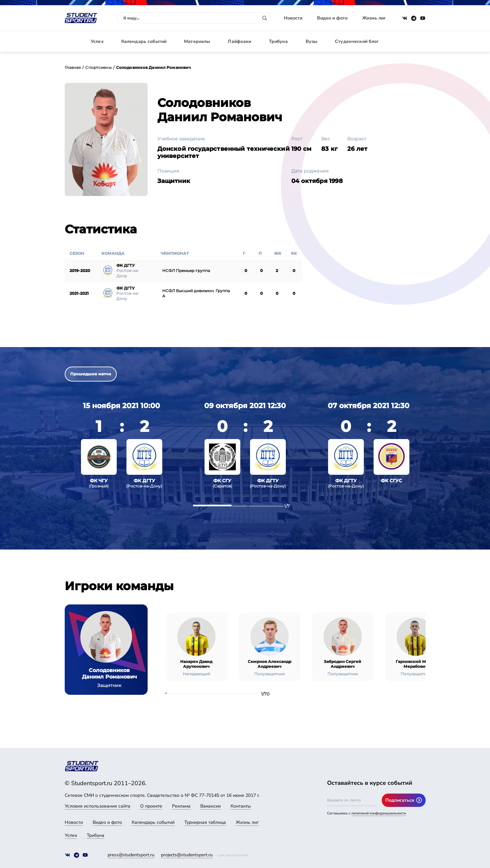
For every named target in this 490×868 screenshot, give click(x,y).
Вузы (312, 41)
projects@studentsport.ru (187, 855)
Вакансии (211, 806)
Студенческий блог (357, 41)
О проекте (151, 806)
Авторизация (411, 41)
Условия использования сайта (98, 806)
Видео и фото (332, 18)
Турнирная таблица (205, 822)
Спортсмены (98, 67)
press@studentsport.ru (131, 855)
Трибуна (278, 41)
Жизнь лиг (374, 18)
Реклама (181, 806)
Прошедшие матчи (91, 374)
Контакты (241, 806)
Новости (293, 18)
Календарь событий (144, 41)
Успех (97, 41)
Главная (73, 67)
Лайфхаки (239, 41)
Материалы (197, 41)
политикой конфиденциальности (379, 813)
